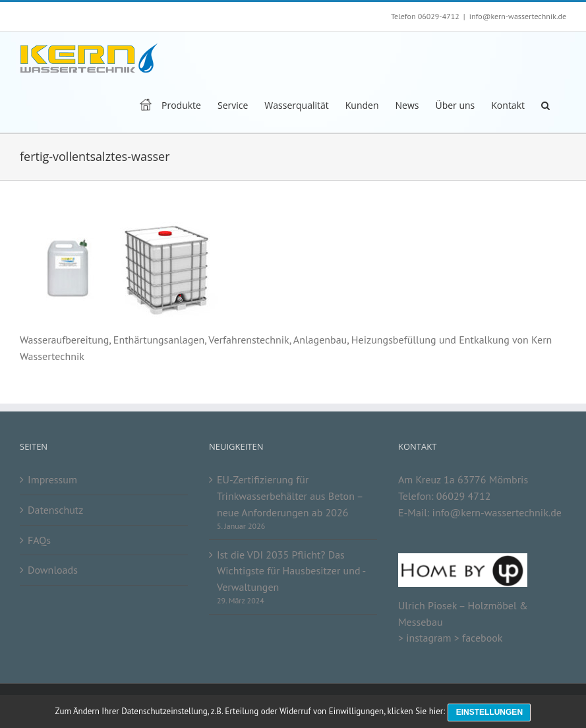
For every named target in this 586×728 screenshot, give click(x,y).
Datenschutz (55, 510)
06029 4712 (464, 496)
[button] (545, 105)
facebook (482, 638)
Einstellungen (491, 713)
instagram (428, 638)
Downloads (53, 570)
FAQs (39, 540)
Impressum (52, 479)
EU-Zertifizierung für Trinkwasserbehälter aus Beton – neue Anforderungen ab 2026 (290, 496)
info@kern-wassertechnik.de (518, 16)
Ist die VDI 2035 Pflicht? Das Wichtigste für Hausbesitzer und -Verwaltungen (291, 571)
